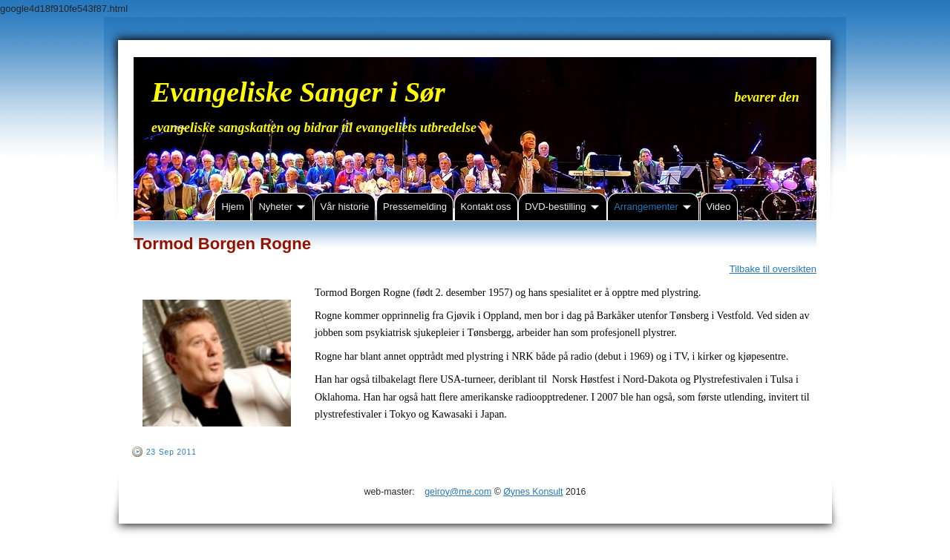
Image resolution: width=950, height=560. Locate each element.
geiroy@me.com (458, 492)
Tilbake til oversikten (773, 269)
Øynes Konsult (533, 492)
